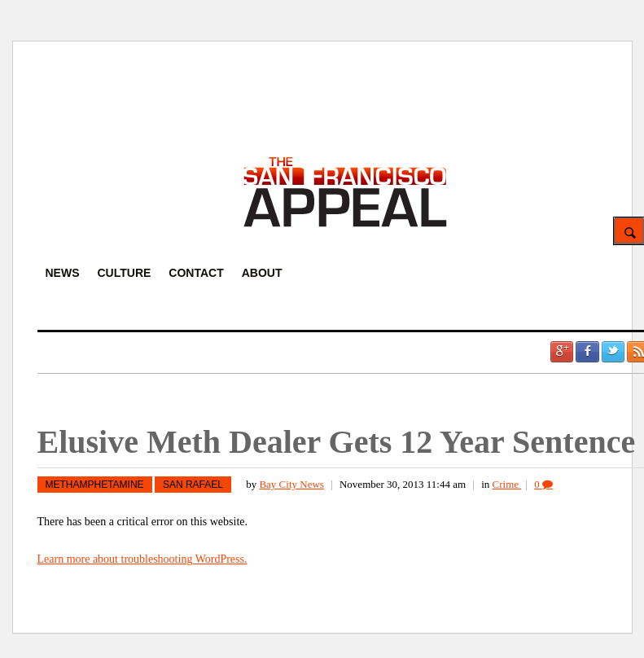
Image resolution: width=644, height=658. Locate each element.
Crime (507, 484)
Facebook (587, 352)
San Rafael (193, 485)
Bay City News (291, 484)
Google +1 (562, 352)
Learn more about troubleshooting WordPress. (142, 559)
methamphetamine (95, 485)
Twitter (613, 352)
